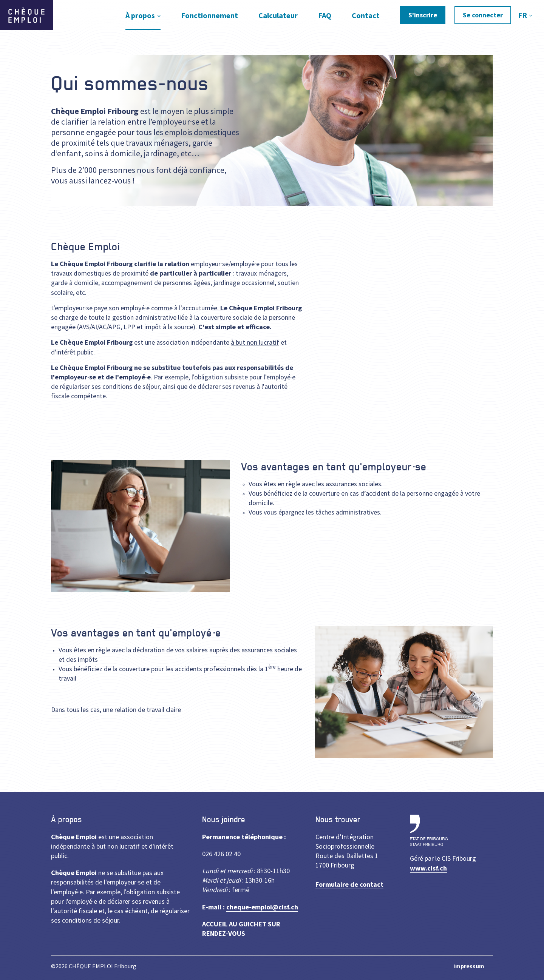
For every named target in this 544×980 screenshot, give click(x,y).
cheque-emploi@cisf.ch (262, 907)
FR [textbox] (522, 15)
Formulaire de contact (349, 884)
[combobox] (525, 15)
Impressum (469, 966)
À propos (140, 15)
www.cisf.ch (428, 868)
